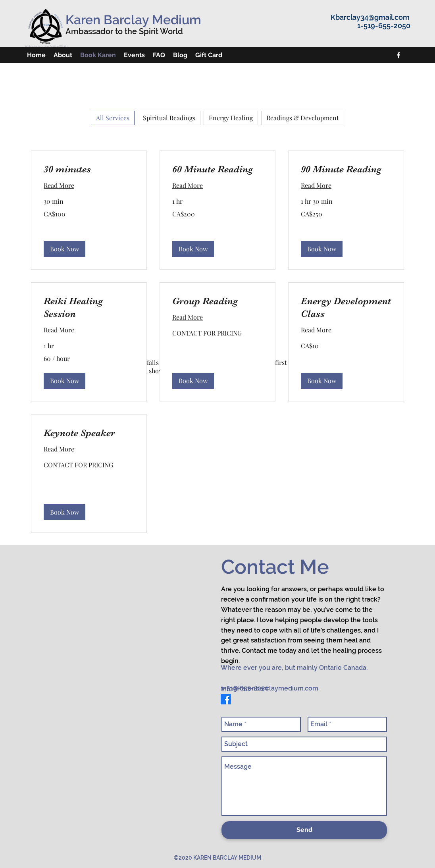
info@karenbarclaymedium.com (270, 688)
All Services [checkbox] (113, 118)
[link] (89, 170)
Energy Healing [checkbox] (231, 118)
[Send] (304, 830)
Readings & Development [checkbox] (303, 118)
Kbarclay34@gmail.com (370, 17)
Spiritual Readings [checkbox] (169, 118)
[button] (64, 249)
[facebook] (398, 55)
